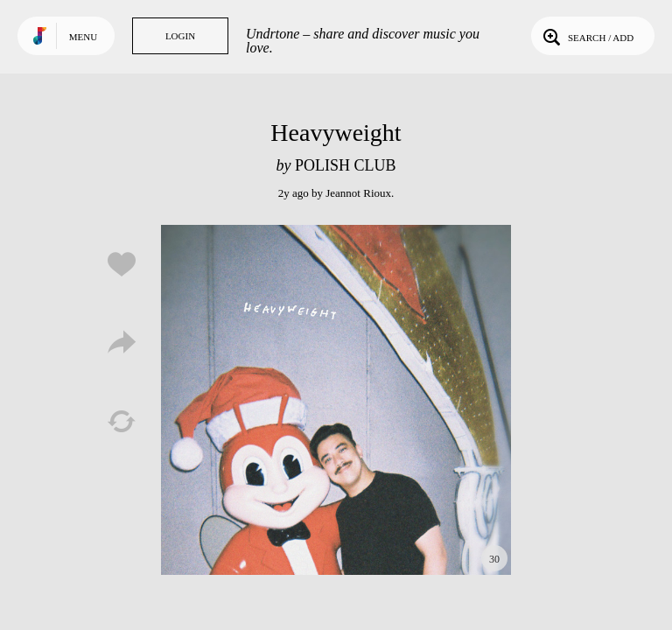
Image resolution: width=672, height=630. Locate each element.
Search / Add (587, 36)
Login (180, 36)
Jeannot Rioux (358, 193)
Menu (83, 37)
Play (336, 400)
